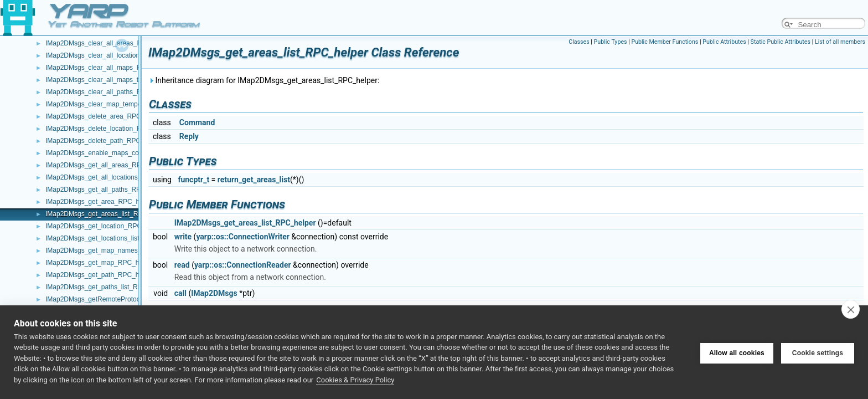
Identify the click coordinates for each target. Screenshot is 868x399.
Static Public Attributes (781, 42)
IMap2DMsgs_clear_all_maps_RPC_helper (109, 68)
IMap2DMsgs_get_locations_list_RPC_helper (112, 238)
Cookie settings (818, 352)
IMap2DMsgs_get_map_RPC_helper (100, 263)
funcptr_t (193, 180)
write (183, 237)
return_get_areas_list (254, 180)
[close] (851, 309)
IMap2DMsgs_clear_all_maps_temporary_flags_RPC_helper (135, 80)
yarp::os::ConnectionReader (243, 265)
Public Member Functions (665, 42)
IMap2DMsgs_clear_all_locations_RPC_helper (114, 55)
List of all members (840, 42)
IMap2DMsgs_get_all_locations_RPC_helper (112, 177)
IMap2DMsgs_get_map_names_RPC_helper (112, 250)
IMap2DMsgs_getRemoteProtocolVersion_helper (117, 299)
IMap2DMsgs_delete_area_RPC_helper (104, 116)
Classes (579, 42)
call (180, 293)
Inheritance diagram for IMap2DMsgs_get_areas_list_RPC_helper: (264, 80)
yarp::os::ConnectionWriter (242, 237)
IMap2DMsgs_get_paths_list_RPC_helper (107, 287)
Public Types (611, 42)
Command (197, 122)
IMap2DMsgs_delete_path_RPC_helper (104, 141)
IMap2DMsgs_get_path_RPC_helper (100, 275)
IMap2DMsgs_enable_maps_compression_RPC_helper (127, 153)
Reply (189, 136)
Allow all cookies (737, 352)
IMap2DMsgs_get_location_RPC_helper (105, 226)
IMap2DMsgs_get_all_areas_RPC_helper (107, 165)
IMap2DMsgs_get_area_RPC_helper (100, 202)
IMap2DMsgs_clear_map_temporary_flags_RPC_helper (128, 104)
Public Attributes (724, 42)
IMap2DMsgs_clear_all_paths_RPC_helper (109, 92)
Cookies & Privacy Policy (355, 380)
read (182, 265)
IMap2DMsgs (214, 293)
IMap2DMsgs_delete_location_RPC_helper (109, 129)
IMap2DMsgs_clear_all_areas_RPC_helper (109, 43)
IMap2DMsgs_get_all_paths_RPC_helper (107, 190)
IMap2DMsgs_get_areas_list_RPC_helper (107, 214)
